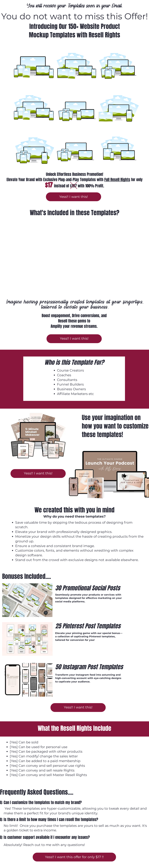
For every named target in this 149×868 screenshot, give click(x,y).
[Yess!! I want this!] (74, 197)
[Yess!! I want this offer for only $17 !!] (74, 857)
